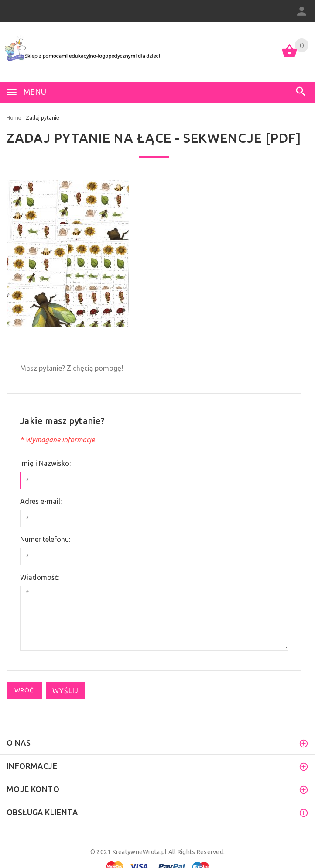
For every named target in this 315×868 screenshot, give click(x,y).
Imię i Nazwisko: (45, 463)
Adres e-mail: (41, 501)
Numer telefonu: (45, 539)
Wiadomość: (39, 577)
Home (14, 118)
